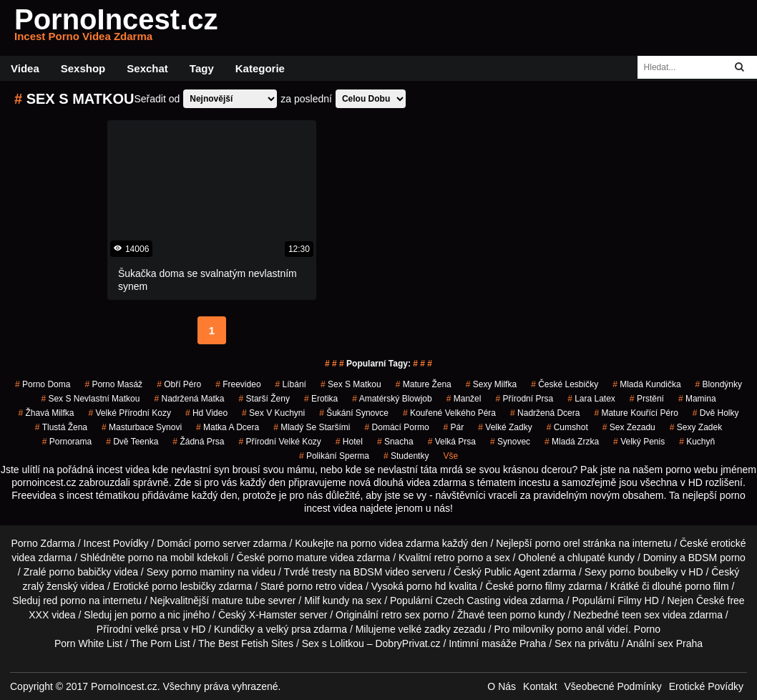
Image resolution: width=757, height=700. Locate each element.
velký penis (639, 442)
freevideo (238, 384)
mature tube (239, 601)
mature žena (424, 384)
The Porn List (160, 643)
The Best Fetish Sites (246, 643)
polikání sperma (334, 456)
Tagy (202, 68)
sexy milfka (491, 384)
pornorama (67, 442)
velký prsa (288, 629)
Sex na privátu (587, 643)
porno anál (580, 629)
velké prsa (158, 629)
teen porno (511, 615)
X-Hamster (273, 615)
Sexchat (147, 68)
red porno (64, 601)
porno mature (297, 558)
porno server (222, 543)
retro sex (401, 615)
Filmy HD (638, 601)
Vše (450, 456)
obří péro (179, 384)
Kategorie (260, 68)
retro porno (459, 558)
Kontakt (540, 686)
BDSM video (381, 572)
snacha (395, 442)
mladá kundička (646, 384)
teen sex (641, 615)
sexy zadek (696, 427)
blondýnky (719, 384)
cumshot (567, 427)
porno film (707, 586)
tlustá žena (61, 427)
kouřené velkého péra (449, 413)
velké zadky (505, 427)
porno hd (426, 586)
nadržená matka (189, 399)
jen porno (135, 615)
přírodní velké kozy (279, 442)
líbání (291, 384)
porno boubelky (644, 572)
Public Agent (512, 572)
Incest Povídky (116, 543)
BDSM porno (717, 558)
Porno (647, 629)
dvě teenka (132, 442)
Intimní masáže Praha (497, 643)
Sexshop (83, 68)
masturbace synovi (142, 427)
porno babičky (80, 572)
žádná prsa (198, 442)
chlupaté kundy (601, 558)
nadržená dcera (545, 413)
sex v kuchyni (273, 413)
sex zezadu (629, 427)
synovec (510, 442)
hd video (206, 413)
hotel (349, 442)
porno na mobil (161, 558)
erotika (321, 399)
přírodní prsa (524, 399)
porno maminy (204, 572)
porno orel (558, 543)
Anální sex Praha (664, 643)
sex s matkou (351, 384)
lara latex (591, 399)
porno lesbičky (184, 586)
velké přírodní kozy (130, 413)
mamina (697, 399)
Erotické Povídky (706, 686)
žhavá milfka (46, 413)
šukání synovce (354, 413)
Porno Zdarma (43, 543)
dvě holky (716, 413)
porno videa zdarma (395, 543)
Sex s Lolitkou (333, 643)
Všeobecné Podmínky (613, 686)
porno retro (311, 586)
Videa (25, 68)
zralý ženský (50, 586)
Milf (312, 601)
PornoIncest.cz (116, 28)
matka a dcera (228, 427)
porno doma (43, 384)
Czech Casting (468, 601)
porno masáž (113, 384)
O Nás (502, 686)
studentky (406, 456)
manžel (464, 399)
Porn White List (88, 643)
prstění (647, 399)
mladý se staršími (312, 427)
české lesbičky (565, 384)
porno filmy (541, 586)
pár (454, 427)
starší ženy (264, 399)
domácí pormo (397, 427)
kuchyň (697, 442)
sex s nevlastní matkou (90, 399)
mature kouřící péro (636, 413)
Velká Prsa (452, 442)
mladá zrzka (572, 442)
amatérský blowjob (392, 399)
